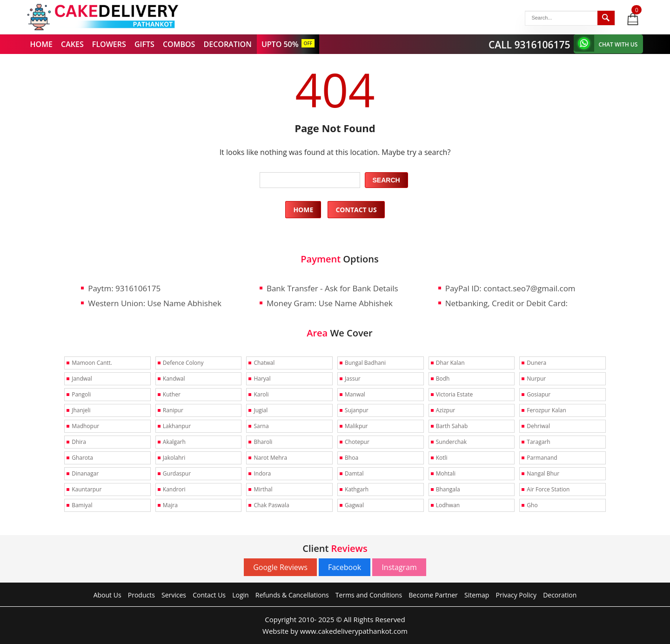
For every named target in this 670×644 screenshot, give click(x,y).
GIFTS (144, 44)
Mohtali (446, 473)
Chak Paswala (271, 505)
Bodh (443, 379)
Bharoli (263, 442)
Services (174, 595)
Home (303, 210)
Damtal (354, 473)
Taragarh (538, 442)
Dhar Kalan (450, 363)
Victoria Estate (455, 394)
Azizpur (446, 410)
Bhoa (352, 458)
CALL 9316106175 (529, 45)
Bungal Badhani (365, 363)
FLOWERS (109, 44)
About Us (107, 595)
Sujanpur (357, 410)
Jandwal (82, 379)
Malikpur (356, 426)
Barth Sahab (452, 426)
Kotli (442, 458)
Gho (532, 505)
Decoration (560, 595)
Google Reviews (280, 567)
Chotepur (357, 442)
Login (240, 595)
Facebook (345, 567)
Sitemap (477, 595)
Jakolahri (174, 458)
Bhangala (448, 489)
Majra (170, 505)
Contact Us (356, 210)
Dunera (536, 363)
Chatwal (264, 363)
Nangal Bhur (543, 473)
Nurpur (536, 379)
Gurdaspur (177, 473)
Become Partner (433, 595)
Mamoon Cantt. (92, 363)
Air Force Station (548, 489)
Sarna (261, 426)
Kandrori (174, 489)
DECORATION (228, 44)
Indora (262, 473)
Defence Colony (183, 363)
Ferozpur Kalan (546, 410)
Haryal (262, 379)
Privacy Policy (516, 595)
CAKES (72, 44)
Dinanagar (85, 473)
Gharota (82, 458)
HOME (41, 44)
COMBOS (179, 44)
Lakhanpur (177, 426)
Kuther (172, 394)
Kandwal (174, 379)
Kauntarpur (87, 489)
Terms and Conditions (369, 595)
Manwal (355, 394)
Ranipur (173, 410)
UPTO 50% (280, 44)
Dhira (79, 442)
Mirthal (263, 489)
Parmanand (542, 458)
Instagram (399, 567)
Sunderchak (451, 442)
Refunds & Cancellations (292, 595)
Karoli (261, 394)
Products (141, 595)
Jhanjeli (81, 410)
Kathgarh (357, 489)
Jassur (353, 379)
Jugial (261, 410)
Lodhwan (448, 505)
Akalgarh (174, 442)
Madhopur (85, 426)
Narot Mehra (270, 458)
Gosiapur (539, 394)
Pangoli (81, 394)
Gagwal (354, 505)
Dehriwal (538, 426)
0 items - (637, 10)
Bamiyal (82, 505)
